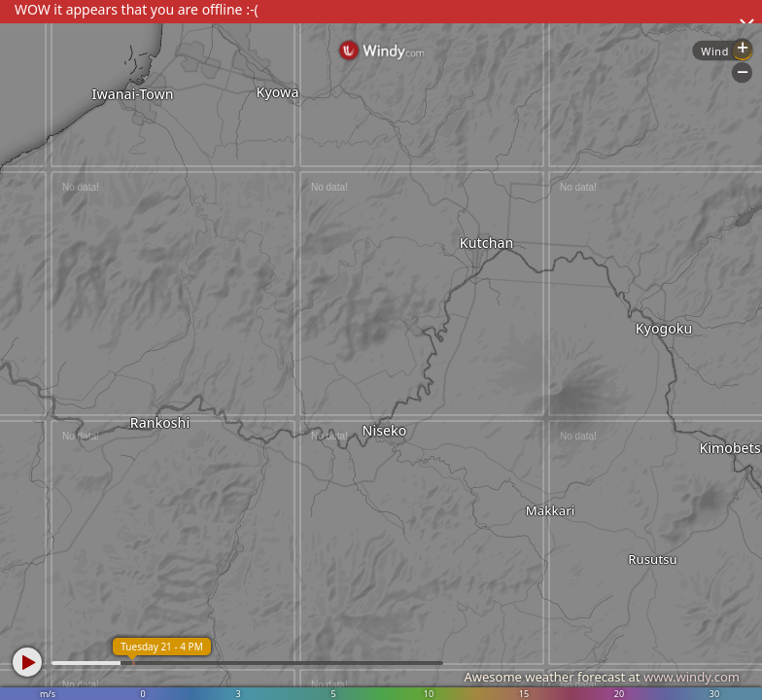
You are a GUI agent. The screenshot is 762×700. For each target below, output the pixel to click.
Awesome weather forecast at (602, 677)
